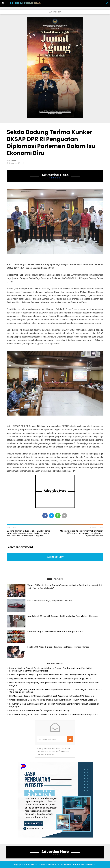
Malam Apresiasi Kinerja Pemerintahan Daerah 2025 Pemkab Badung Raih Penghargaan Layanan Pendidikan (82, 533)
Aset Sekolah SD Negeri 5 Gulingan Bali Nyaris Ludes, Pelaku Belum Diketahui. (63, 616)
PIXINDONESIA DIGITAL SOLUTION (68, 865)
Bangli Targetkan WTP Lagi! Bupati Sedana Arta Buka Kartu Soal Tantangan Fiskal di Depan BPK (53, 675)
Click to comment (55, 557)
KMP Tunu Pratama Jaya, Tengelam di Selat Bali (50, 601)
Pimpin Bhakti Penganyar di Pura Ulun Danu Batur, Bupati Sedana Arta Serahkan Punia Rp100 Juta (54, 715)
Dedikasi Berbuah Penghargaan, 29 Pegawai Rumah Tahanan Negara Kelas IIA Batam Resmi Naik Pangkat (54, 684)
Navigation (55, 12)
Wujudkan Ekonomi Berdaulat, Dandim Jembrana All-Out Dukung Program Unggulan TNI (50, 679)
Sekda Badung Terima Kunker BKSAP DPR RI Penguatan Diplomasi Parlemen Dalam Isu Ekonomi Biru (51, 143)
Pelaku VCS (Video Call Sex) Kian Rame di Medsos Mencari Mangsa (58, 647)
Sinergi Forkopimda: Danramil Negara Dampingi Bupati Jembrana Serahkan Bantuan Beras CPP (53, 700)
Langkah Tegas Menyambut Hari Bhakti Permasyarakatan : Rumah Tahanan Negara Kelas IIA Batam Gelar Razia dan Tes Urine (56, 691)
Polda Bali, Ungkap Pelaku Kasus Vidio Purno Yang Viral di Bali (55, 631)
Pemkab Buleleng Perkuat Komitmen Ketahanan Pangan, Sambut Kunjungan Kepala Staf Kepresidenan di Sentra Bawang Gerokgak (51, 670)
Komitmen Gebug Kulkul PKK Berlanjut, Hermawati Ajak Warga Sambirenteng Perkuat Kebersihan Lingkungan (54, 705)
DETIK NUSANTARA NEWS (30, 3)
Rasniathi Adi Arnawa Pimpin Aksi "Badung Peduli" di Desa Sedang (39, 711)
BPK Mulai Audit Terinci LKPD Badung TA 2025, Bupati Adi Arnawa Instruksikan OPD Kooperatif (52, 696)
